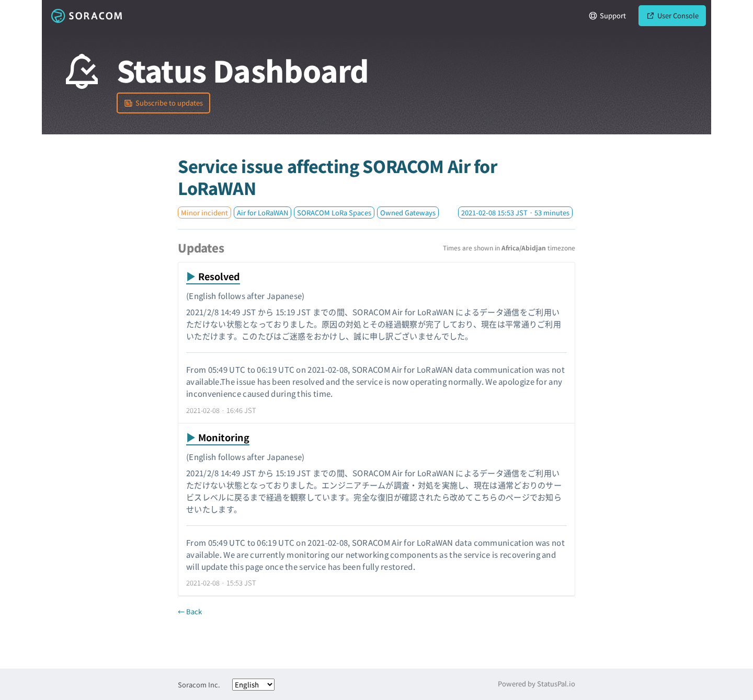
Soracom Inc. (199, 685)
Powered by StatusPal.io (537, 684)
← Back (190, 611)
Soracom (86, 16)
